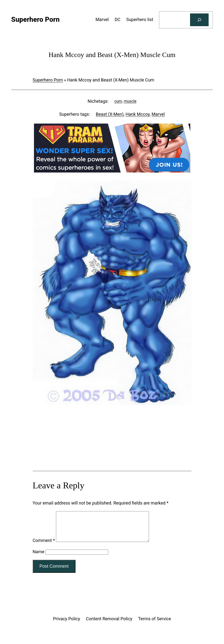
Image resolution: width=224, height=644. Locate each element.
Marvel (158, 114)
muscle (130, 101)
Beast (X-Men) (110, 114)
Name (39, 558)
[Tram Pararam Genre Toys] (112, 451)
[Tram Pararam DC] (112, 171)
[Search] (199, 20)
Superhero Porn (48, 80)
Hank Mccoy (138, 114)
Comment (44, 546)
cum (118, 101)
